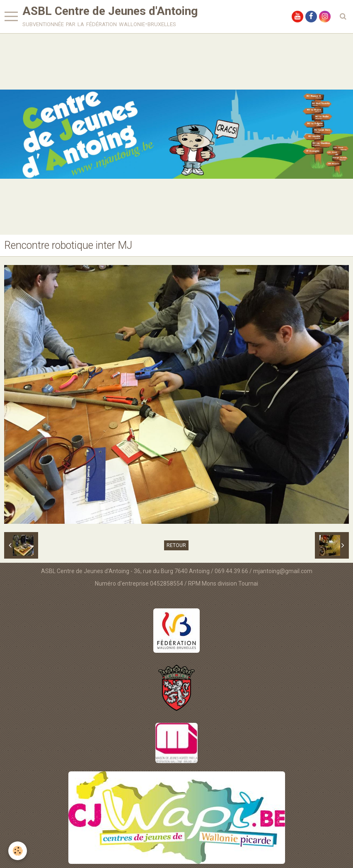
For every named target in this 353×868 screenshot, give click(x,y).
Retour (176, 545)
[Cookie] (18, 851)
